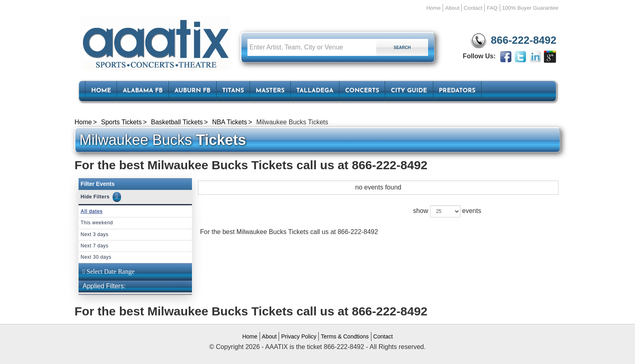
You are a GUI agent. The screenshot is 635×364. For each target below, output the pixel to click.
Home (434, 8)
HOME (101, 91)
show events (447, 211)
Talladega (315, 91)
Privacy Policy (299, 336)
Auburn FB (193, 91)
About (452, 8)
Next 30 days (96, 257)
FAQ (492, 8)
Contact (473, 8)
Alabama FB (143, 91)
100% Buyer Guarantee (530, 8)
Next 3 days (95, 234)
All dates (92, 211)
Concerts (362, 91)
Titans (233, 91)
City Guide (409, 91)
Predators (457, 91)
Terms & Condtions (345, 336)
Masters (270, 91)
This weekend (97, 223)
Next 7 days (95, 246)
